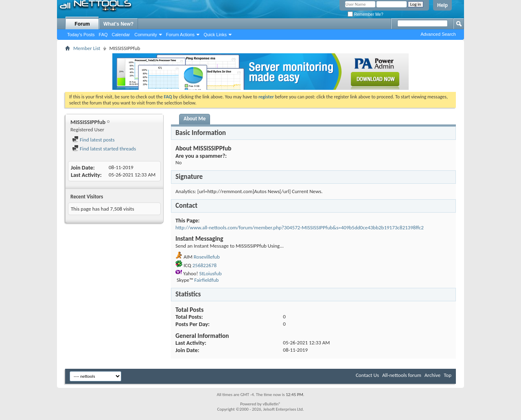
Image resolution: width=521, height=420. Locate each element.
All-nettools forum (402, 375)
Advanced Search (438, 34)
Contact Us (367, 375)
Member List (87, 48)
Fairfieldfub (206, 280)
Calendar (121, 35)
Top (448, 375)
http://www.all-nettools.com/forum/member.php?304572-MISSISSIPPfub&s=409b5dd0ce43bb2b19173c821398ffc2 (300, 227)
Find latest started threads (104, 149)
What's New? (118, 24)
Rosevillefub (207, 257)
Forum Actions (180, 35)
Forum (82, 24)
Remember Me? (365, 14)
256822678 (205, 265)
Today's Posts (81, 35)
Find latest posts (93, 140)
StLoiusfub (210, 273)
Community (146, 35)
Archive (432, 375)
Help (442, 5)
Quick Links (215, 35)
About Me (195, 119)
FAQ (103, 35)
